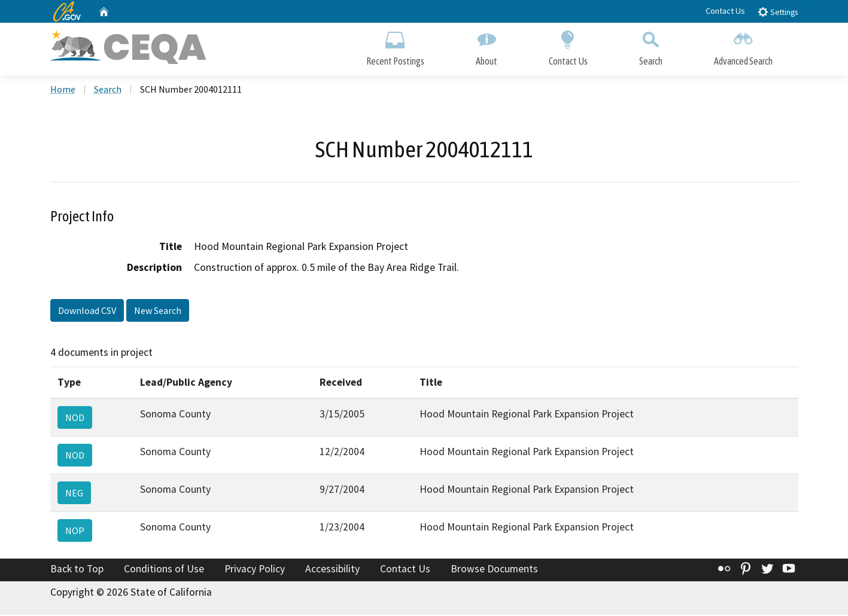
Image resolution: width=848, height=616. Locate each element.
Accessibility (332, 570)
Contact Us (725, 11)
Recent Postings (395, 46)
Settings (778, 12)
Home (63, 90)
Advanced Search (743, 46)
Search (651, 46)
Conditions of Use (164, 570)
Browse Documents (494, 570)
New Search (158, 312)
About (487, 46)
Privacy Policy (255, 570)
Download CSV (87, 312)
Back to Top (77, 570)
